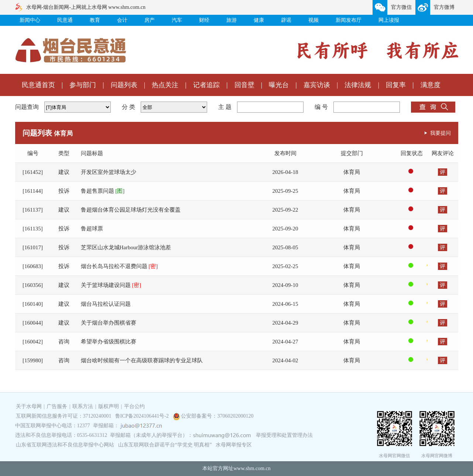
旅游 (232, 20)
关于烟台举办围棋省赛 (109, 323)
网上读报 (389, 20)
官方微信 (401, 7)
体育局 (352, 172)
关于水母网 (30, 406)
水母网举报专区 (234, 445)
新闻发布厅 (349, 20)
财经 (204, 20)
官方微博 (444, 7)
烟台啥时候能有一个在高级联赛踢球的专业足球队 (142, 360)
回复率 (396, 85)
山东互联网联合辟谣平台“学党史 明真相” (165, 445)
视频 (313, 20)
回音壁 (244, 85)
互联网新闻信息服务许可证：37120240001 (64, 416)
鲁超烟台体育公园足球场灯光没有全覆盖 (131, 210)
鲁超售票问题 (103, 191)
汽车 (177, 20)
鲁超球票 (92, 229)
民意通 (65, 20)
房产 (150, 20)
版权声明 (109, 406)
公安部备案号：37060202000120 (217, 416)
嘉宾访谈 (317, 85)
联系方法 (83, 406)
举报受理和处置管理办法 (284, 435)
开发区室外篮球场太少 (109, 172)
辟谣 (286, 20)
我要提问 (441, 133)
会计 (122, 20)
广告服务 (57, 406)
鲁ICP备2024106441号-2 (143, 416)
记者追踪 (206, 85)
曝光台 (279, 85)
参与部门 (83, 85)
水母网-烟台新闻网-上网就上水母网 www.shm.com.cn (86, 7)
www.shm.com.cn (252, 468)
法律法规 (358, 85)
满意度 (431, 85)
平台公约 (134, 406)
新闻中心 (30, 20)
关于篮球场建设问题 (111, 285)
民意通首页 (38, 85)
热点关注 (165, 85)
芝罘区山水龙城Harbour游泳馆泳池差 (126, 247)
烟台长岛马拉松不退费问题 (119, 266)
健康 (259, 20)
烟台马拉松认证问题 (106, 304)
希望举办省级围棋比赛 (109, 342)
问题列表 (124, 85)
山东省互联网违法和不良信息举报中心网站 (65, 445)
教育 (95, 20)
